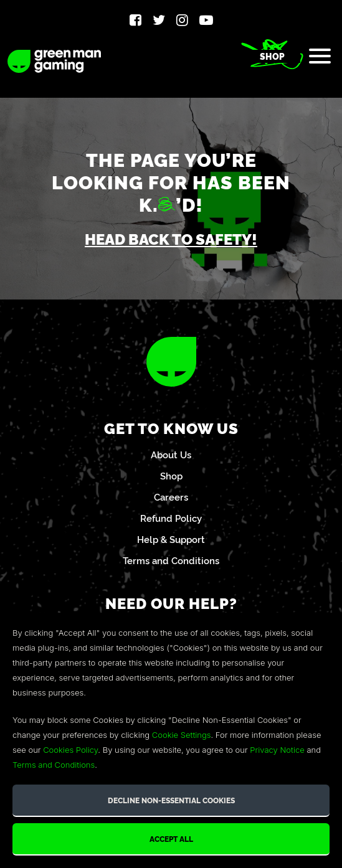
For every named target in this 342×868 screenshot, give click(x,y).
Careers (171, 497)
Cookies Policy (70, 750)
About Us (171, 454)
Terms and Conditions (171, 560)
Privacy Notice (277, 750)
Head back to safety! (171, 238)
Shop (272, 56)
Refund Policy (171, 518)
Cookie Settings (182, 735)
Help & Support (171, 539)
